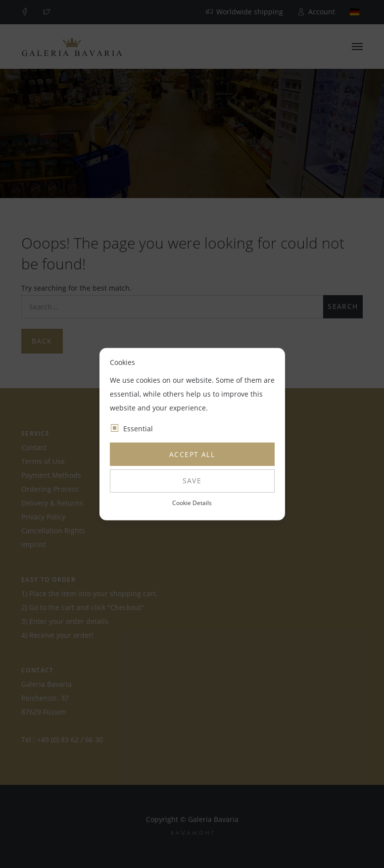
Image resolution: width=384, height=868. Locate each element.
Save (192, 481)
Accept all (192, 454)
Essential (138, 429)
